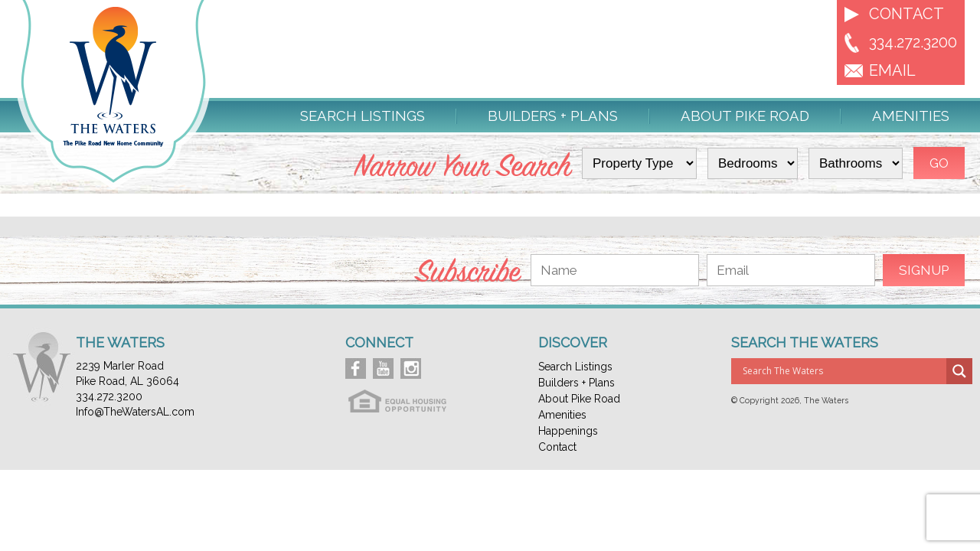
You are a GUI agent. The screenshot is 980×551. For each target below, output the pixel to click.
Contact (906, 14)
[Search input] (843, 371)
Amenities (911, 116)
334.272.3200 (913, 42)
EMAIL (892, 70)
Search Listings (363, 116)
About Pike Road (745, 116)
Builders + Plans (553, 116)
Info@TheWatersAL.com (135, 412)
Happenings (568, 431)
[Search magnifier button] (959, 371)
